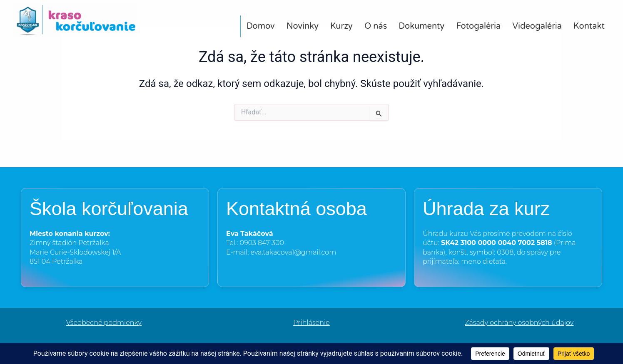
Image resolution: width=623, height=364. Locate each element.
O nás (376, 26)
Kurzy (341, 26)
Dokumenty (421, 26)
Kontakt (589, 26)
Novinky (303, 26)
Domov (261, 26)
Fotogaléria (478, 26)
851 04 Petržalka (56, 261)
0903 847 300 (262, 243)
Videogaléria (537, 26)
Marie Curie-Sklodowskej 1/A (75, 252)
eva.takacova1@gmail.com (294, 252)
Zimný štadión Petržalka (69, 243)
